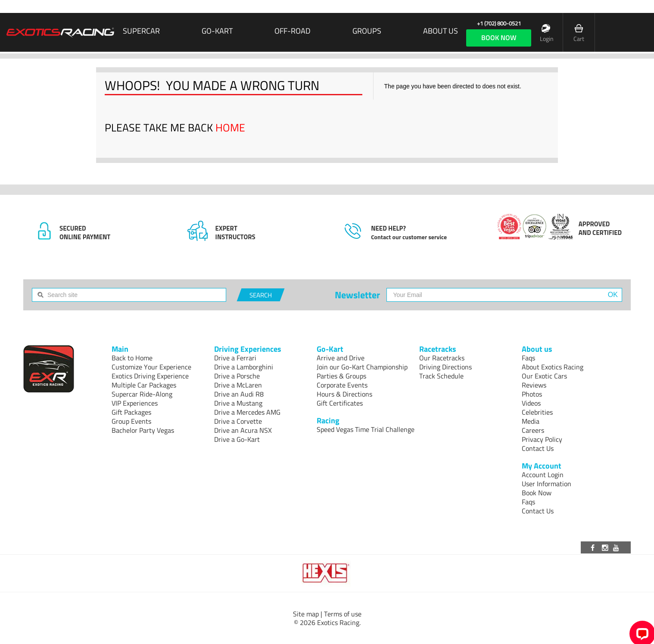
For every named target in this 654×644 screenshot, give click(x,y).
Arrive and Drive (341, 358)
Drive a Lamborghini (244, 367)
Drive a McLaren (238, 385)
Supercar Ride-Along (142, 394)
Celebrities (537, 412)
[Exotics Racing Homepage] (60, 32)
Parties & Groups (341, 376)
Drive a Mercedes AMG (247, 412)
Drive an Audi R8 (239, 394)
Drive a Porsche (237, 376)
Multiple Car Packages (144, 385)
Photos (532, 394)
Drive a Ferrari (235, 358)
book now (499, 38)
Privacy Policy (542, 439)
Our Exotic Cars (544, 376)
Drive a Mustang (238, 403)
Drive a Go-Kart (237, 439)
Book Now (537, 493)
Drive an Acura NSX (243, 430)
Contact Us (538, 448)
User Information (547, 484)
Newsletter (357, 295)
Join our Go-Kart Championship (362, 367)
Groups (367, 31)
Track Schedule (441, 376)
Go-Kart (217, 31)
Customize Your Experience (151, 367)
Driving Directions (445, 367)
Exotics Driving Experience (150, 376)
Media (531, 421)
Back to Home (132, 358)
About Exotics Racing (553, 367)
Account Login (543, 475)
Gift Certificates (340, 403)
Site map (306, 614)
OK (613, 295)
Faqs (528, 358)
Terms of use (343, 614)
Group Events (131, 421)
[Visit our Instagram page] (606, 547)
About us (441, 31)
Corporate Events (342, 385)
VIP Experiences (135, 403)
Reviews (534, 385)
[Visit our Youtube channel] (617, 547)
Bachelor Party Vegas (143, 430)
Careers (533, 430)
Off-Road (293, 31)
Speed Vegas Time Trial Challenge (366, 429)
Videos (531, 403)
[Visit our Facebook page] (594, 547)
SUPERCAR (141, 31)
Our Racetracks (442, 358)
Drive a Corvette (238, 421)
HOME (230, 128)
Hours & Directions (344, 394)
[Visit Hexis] (327, 573)
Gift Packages (131, 412)
